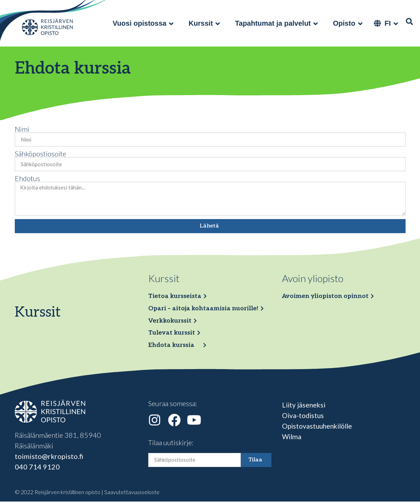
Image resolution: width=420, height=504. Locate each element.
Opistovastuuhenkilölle (319, 428)
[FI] (386, 23)
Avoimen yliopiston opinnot (327, 296)
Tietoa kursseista (176, 296)
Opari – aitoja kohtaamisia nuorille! (205, 309)
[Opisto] (348, 23)
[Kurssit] (205, 23)
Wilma (292, 439)
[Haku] (409, 21)
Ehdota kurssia (172, 347)
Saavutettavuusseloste (132, 494)
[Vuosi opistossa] (144, 23)
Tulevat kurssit (173, 334)
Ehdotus (27, 178)
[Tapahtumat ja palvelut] (277, 23)
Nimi (22, 129)
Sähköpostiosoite (40, 154)
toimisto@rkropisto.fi (49, 459)
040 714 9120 (37, 469)
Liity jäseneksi (305, 407)
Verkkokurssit (171, 322)
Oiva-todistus (304, 418)
